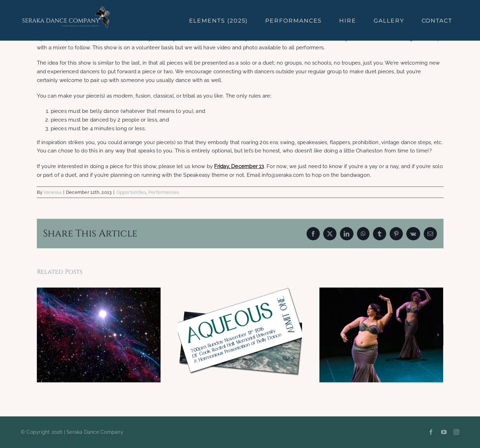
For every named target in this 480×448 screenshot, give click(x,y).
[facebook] (431, 432)
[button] (42, 335)
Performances (164, 192)
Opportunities (131, 192)
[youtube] (444, 432)
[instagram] (456, 432)
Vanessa (52, 192)
